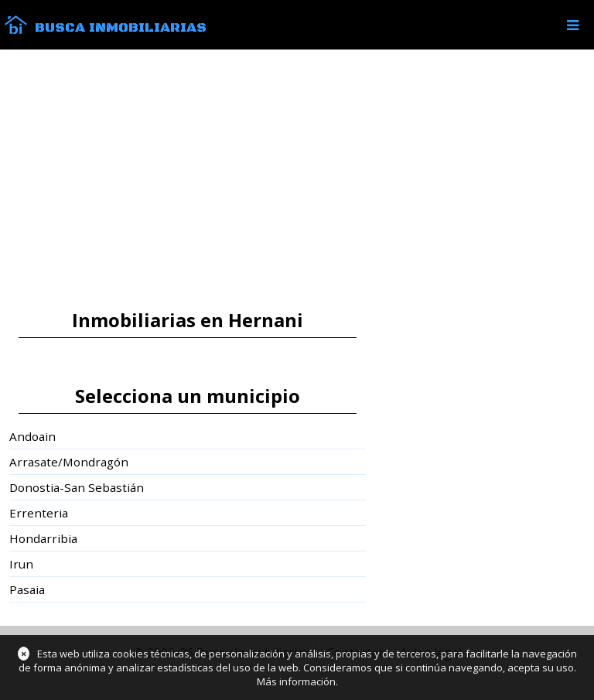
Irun (21, 564)
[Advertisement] (297, 179)
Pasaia (27, 589)
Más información (296, 681)
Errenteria (39, 513)
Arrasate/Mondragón (69, 462)
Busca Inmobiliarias (121, 28)
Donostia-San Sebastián (77, 487)
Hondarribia (43, 538)
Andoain (32, 436)
